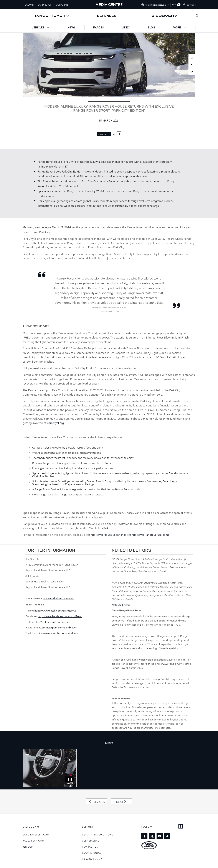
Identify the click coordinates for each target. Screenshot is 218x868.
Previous (98, 802)
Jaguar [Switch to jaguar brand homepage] (29, 5)
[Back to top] (181, 827)
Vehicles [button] (41, 27)
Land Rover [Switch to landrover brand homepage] (45, 5)
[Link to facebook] (144, 836)
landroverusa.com (36, 835)
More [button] (180, 27)
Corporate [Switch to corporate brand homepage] (62, 5)
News (72, 28)
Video (126, 28)
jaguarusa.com (33, 841)
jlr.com (28, 847)
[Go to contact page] (190, 5)
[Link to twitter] (152, 836)
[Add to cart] (114, 134)
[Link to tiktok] (167, 836)
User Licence (91, 841)
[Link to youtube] (160, 836)
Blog (151, 28)
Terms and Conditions (98, 835)
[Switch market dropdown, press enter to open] (155, 5)
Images (98, 28)
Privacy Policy (92, 859)
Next (120, 802)
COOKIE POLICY (92, 853)
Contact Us (90, 847)
